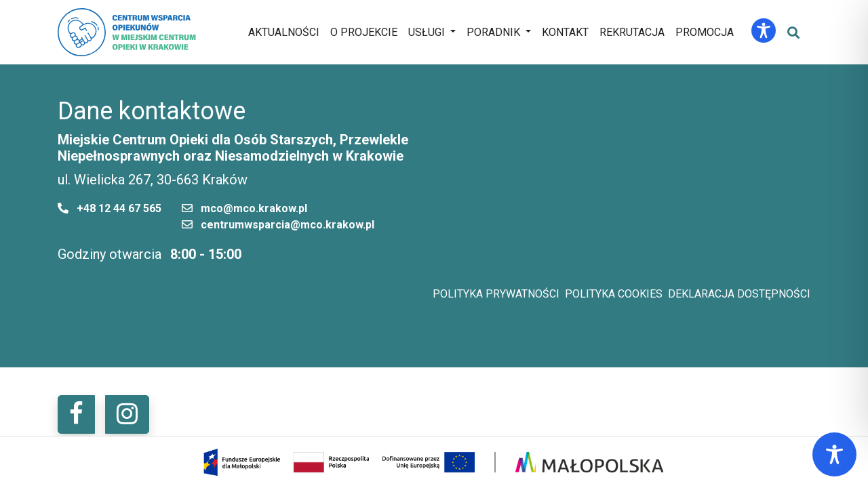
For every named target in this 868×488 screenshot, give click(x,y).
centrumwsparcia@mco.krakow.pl (288, 225)
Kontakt (565, 32)
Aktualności (284, 32)
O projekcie (364, 32)
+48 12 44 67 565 (119, 208)
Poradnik (493, 32)
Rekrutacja (632, 32)
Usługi (427, 32)
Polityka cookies (614, 294)
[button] (76, 414)
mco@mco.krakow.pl (254, 208)
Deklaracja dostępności (739, 294)
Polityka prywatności (496, 294)
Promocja (705, 32)
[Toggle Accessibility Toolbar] (764, 30)
